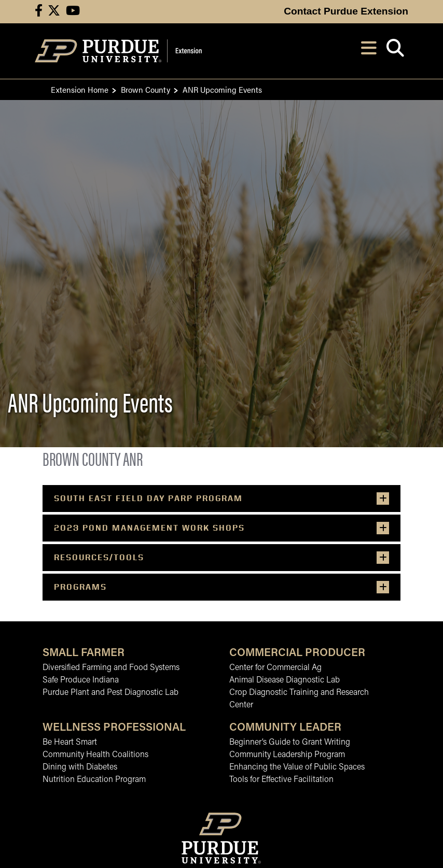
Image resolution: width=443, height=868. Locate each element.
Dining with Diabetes (80, 767)
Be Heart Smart (70, 743)
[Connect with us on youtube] (73, 12)
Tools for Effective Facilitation (281, 780)
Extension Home (80, 89)
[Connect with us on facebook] (39, 12)
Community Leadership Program (287, 755)
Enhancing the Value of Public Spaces (297, 767)
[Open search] (395, 51)
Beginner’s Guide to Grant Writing (290, 743)
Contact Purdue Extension (346, 11)
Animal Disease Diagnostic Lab (285, 680)
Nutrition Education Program (94, 780)
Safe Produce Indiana (81, 680)
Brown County (146, 89)
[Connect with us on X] (54, 12)
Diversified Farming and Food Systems (111, 668)
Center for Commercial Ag (275, 668)
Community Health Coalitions (95, 755)
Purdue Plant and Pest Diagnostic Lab (110, 693)
